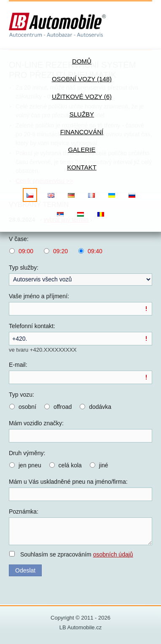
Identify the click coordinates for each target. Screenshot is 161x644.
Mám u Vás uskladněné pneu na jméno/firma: (68, 482)
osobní (27, 407)
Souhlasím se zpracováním (77, 554)
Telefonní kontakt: (32, 326)
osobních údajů (113, 554)
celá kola (70, 465)
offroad (63, 407)
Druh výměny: (27, 453)
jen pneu (30, 465)
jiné (104, 465)
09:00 (26, 251)
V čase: (19, 239)
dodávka (100, 407)
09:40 (95, 251)
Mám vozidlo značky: (36, 423)
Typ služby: (24, 268)
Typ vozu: (21, 395)
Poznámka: (24, 511)
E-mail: (18, 365)
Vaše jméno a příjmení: (39, 296)
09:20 (60, 251)
